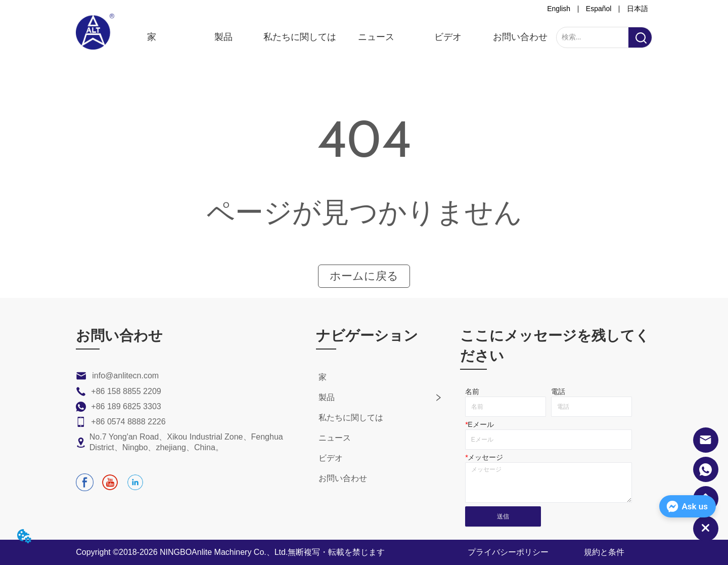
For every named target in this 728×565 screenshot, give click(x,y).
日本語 (638, 9)
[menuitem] (223, 37)
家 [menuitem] (152, 37)
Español (599, 9)
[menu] (335, 37)
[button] (223, 37)
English (559, 9)
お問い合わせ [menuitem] (520, 37)
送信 (503, 516)
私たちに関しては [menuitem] (300, 37)
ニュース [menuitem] (376, 37)
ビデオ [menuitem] (448, 37)
